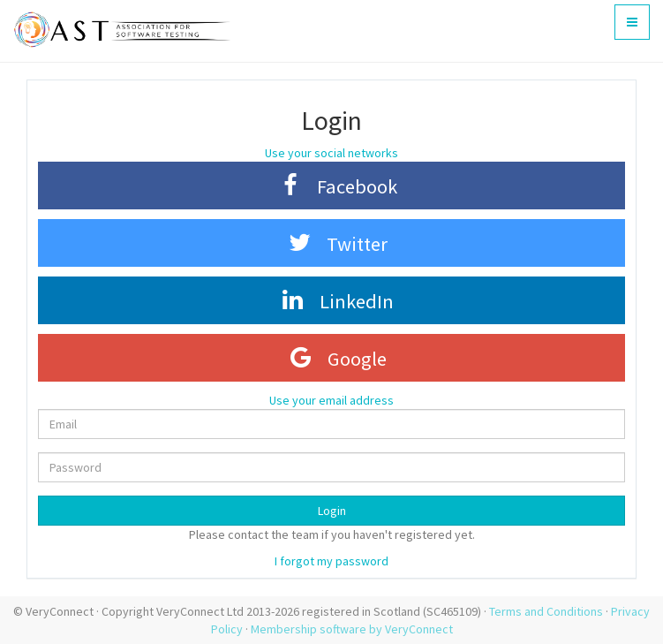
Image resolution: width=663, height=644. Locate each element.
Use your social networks (331, 153)
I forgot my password (331, 561)
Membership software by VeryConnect (352, 629)
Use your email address (331, 400)
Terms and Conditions (546, 611)
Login (332, 511)
